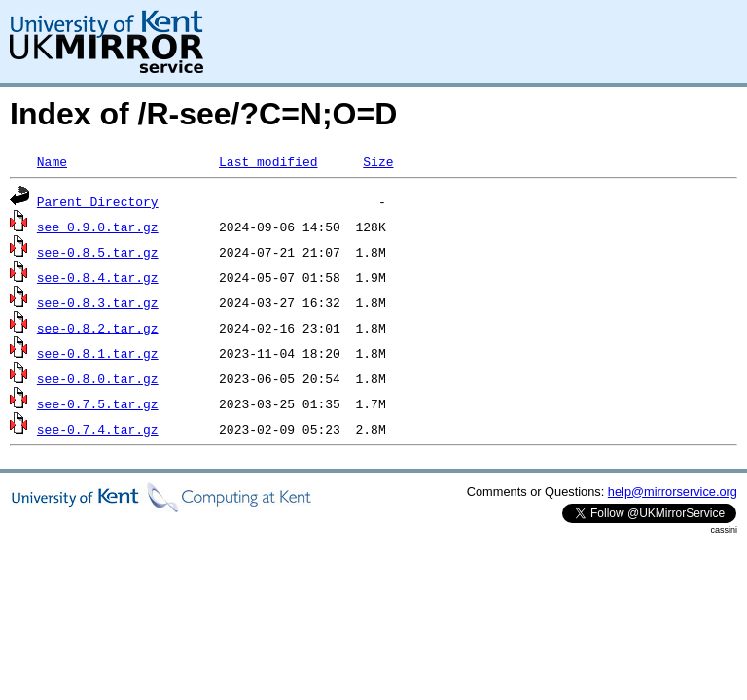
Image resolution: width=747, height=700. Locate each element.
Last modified (268, 161)
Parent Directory (98, 201)
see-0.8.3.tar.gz (98, 302)
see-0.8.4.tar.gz (98, 277)
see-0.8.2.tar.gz (98, 328)
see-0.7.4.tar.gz (98, 429)
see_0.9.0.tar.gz (98, 227)
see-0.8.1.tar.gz (98, 353)
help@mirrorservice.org (673, 491)
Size (378, 161)
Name (52, 161)
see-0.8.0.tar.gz (98, 378)
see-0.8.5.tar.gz (98, 252)
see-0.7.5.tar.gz (98, 403)
